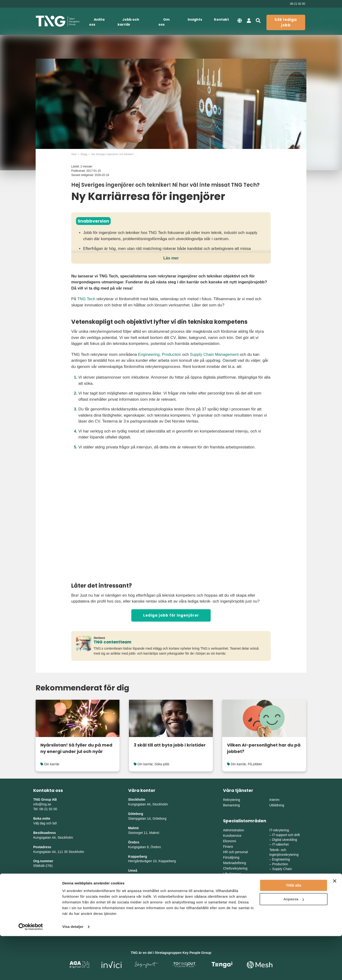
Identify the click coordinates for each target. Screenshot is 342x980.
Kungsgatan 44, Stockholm (53, 837)
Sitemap (40, 880)
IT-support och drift (286, 835)
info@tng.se (42, 804)
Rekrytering (232, 800)
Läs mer (171, 258)
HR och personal (235, 852)
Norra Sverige (280, 909)
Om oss (164, 22)
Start (74, 154)
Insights (195, 19)
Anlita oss (97, 22)
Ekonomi (229, 841)
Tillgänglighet (44, 890)
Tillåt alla (294, 929)
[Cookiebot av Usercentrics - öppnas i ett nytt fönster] (31, 971)
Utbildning (277, 805)
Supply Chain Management (214, 354)
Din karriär (52, 764)
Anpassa (294, 943)
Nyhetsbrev (42, 875)
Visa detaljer (73, 971)
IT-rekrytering (279, 830)
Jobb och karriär (128, 22)
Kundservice (232, 836)
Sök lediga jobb (286, 22)
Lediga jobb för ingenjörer (171, 615)
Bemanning (231, 805)
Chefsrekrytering (235, 868)
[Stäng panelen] (335, 925)
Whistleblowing (45, 894)
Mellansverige (280, 899)
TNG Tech (86, 299)
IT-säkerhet (280, 844)
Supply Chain (282, 869)
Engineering (149, 354)
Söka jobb (162, 764)
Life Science (232, 874)
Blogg (84, 154)
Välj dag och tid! (45, 823)
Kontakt (221, 19)
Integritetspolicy (46, 885)
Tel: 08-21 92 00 (45, 809)
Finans (228, 847)
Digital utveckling (285, 840)
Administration (234, 830)
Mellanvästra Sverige (285, 904)
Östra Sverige (233, 899)
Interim (274, 800)
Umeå (133, 871)
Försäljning (231, 857)
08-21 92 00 (298, 4)
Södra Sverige (234, 909)
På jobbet (255, 764)
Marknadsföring (235, 863)
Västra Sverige (234, 904)
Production (171, 354)
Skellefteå (136, 885)
